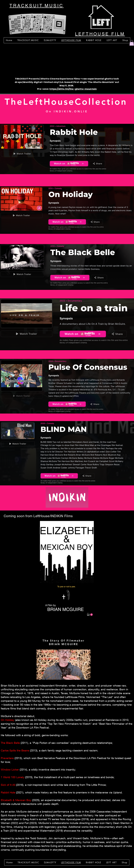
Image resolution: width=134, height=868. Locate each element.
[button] (132, 43)
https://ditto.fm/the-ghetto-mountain (73, 89)
